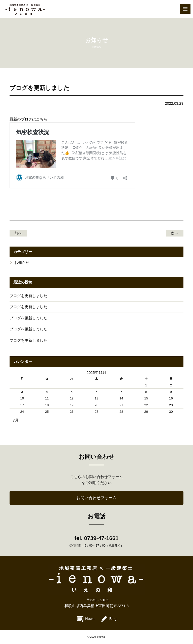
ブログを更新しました (28, 296)
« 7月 (14, 420)
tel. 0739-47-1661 (97, 538)
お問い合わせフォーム (96, 498)
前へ (18, 233)
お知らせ (22, 263)
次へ (175, 233)
